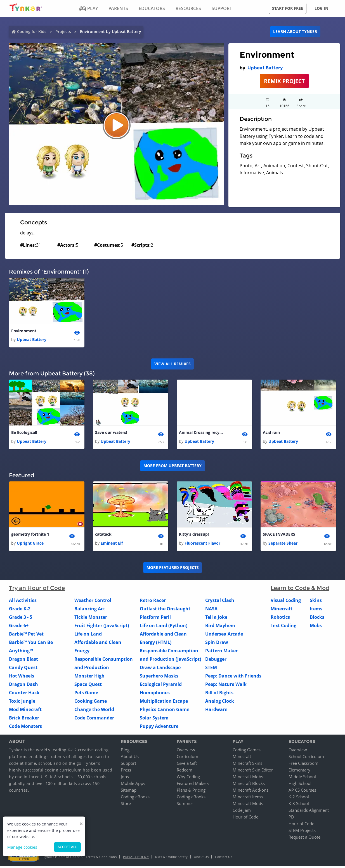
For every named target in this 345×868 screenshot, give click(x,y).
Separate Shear (283, 544)
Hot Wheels (22, 677)
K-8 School (299, 805)
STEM (211, 669)
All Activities (23, 602)
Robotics (280, 618)
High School (300, 785)
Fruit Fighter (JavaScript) (102, 627)
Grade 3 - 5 (21, 618)
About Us (130, 758)
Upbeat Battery (265, 68)
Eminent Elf (112, 544)
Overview (186, 751)
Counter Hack (24, 694)
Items (316, 610)
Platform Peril (155, 618)
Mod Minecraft (25, 711)
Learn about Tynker (295, 31)
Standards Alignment (309, 812)
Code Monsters (25, 728)
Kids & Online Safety (171, 858)
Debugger (216, 660)
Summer (185, 805)
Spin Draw (217, 644)
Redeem (185, 771)
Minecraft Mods (248, 805)
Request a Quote (304, 839)
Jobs (125, 778)
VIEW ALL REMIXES (172, 364)
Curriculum (187, 758)
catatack (103, 536)
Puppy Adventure (159, 728)
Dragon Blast (23, 660)
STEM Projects (302, 832)
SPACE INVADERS (279, 536)
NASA (211, 610)
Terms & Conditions (101, 858)
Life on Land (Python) (164, 627)
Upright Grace (30, 544)
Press (126, 771)
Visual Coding (286, 602)
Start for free (288, 8)
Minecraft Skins (247, 765)
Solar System (154, 719)
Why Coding (188, 778)
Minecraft (282, 610)
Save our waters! (111, 433)
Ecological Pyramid (161, 686)
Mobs (316, 627)
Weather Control (93, 602)
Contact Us (224, 858)
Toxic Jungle (22, 702)
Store (126, 805)
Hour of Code (245, 818)
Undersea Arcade (224, 635)
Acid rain (271, 433)
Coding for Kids (32, 31)
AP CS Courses (302, 792)
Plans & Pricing (191, 792)
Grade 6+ (19, 627)
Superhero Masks (159, 677)
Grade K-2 (20, 610)
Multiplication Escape (164, 702)
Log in (321, 8)
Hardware (216, 711)
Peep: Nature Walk (226, 686)
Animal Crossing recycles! (201, 433)
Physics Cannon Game (165, 711)
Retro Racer (153, 602)
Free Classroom (303, 765)
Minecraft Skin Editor (253, 771)
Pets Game (86, 694)
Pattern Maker (221, 652)
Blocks (317, 618)
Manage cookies (22, 847)
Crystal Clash (220, 602)
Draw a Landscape (160, 669)
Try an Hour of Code (37, 589)
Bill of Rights (219, 694)
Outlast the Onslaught (165, 610)
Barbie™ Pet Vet (26, 635)
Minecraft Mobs (248, 778)
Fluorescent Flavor (202, 544)
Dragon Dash (23, 686)
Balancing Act (90, 610)
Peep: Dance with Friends (233, 677)
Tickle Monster (91, 618)
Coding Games (247, 751)
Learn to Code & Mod (300, 589)
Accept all (67, 847)
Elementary (299, 771)
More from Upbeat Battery (172, 467)
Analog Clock (220, 702)
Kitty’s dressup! (194, 536)
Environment (24, 331)
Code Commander (94, 719)
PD (291, 818)
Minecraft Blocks (249, 785)
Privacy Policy (136, 858)
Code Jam (242, 812)
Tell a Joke (216, 618)
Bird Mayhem (220, 627)
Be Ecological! (24, 433)
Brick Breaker (24, 719)
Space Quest (88, 686)
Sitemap (129, 792)
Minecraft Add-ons (251, 792)
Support (128, 765)
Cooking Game (91, 702)
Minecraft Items (248, 798)
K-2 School (299, 798)
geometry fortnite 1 (30, 536)
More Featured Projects (173, 569)
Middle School (302, 778)
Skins (316, 602)
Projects (63, 31)
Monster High (89, 677)
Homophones (155, 694)
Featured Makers (193, 785)
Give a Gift (187, 765)
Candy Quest (23, 669)
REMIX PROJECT (284, 81)
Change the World (94, 711)
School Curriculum (306, 758)
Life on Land (88, 635)
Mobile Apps (133, 785)
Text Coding (283, 627)
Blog (125, 751)
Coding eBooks (135, 798)
